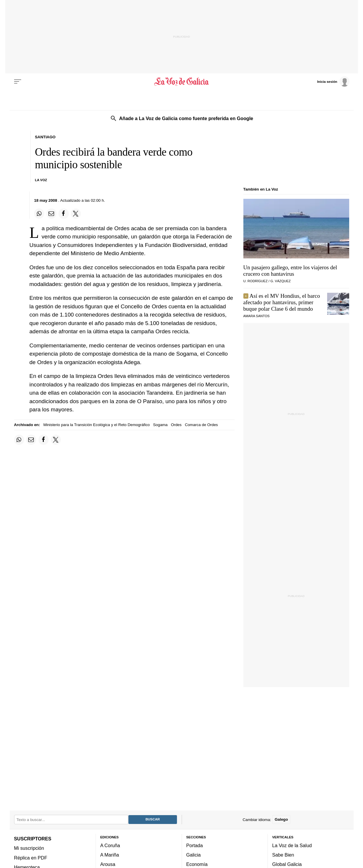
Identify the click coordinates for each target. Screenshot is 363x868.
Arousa (108, 864)
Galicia (194, 855)
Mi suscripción (29, 848)
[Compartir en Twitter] (76, 213)
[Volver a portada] (181, 82)
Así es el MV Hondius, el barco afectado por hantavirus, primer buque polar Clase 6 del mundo (282, 302)
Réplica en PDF (31, 857)
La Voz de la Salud (292, 845)
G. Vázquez (281, 281)
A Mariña (110, 855)
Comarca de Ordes (201, 425)
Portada (195, 845)
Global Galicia (287, 864)
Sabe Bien (283, 855)
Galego (281, 819)
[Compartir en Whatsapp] (39, 213)
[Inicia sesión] (333, 81)
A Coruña (110, 845)
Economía (197, 864)
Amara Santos (257, 316)
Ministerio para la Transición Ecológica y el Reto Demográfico (96, 425)
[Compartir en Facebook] (63, 213)
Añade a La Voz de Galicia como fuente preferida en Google (186, 118)
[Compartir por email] (51, 213)
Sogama (160, 425)
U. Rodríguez (256, 281)
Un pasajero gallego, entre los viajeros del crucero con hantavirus (290, 271)
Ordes (176, 425)
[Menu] (18, 82)
